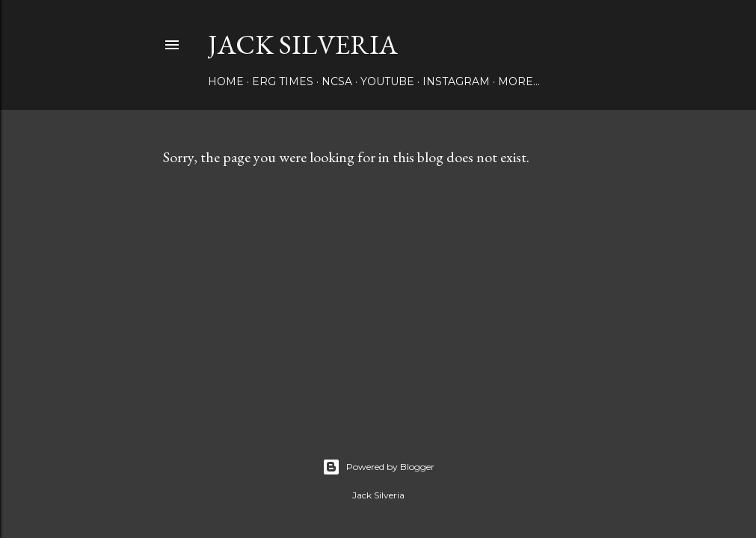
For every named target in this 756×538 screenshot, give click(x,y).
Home (226, 81)
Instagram (456, 81)
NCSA (337, 81)
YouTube (387, 81)
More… (519, 81)
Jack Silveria (303, 44)
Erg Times (283, 81)
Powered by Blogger (378, 467)
